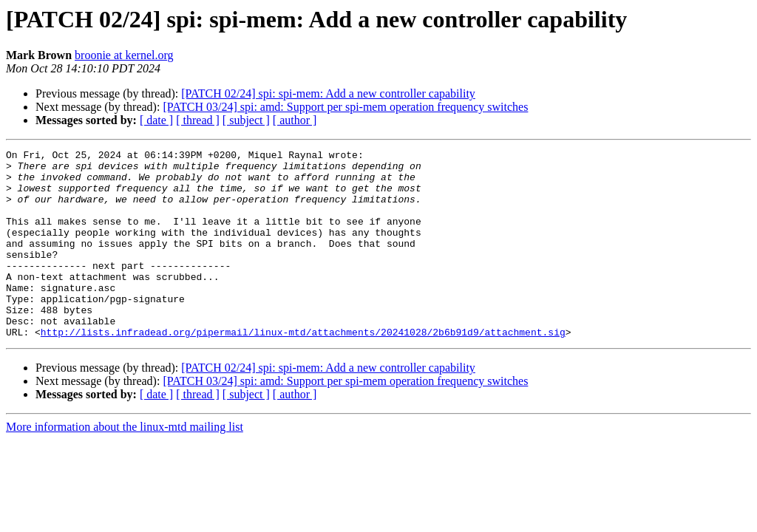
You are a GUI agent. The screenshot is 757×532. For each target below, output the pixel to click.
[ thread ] (198, 120)
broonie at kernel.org (124, 55)
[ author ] (295, 120)
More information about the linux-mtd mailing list (125, 464)
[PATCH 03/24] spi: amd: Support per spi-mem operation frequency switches (345, 107)
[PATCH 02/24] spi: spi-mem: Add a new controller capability (328, 93)
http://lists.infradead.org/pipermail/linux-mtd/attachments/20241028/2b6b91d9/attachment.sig (303, 369)
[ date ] (156, 120)
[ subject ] (246, 120)
